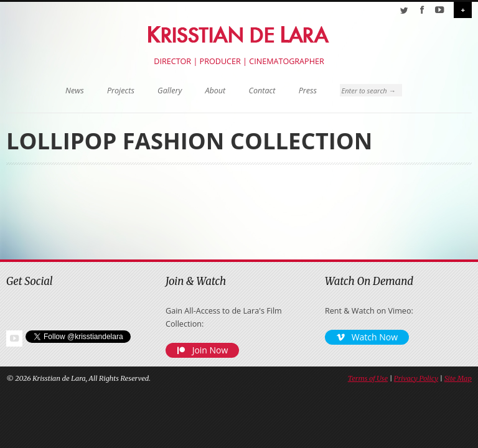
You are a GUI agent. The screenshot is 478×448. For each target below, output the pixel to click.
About (215, 91)
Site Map (458, 378)
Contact (262, 91)
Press (308, 91)
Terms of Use (368, 378)
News (75, 91)
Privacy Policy (416, 378)
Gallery (170, 91)
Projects (121, 91)
